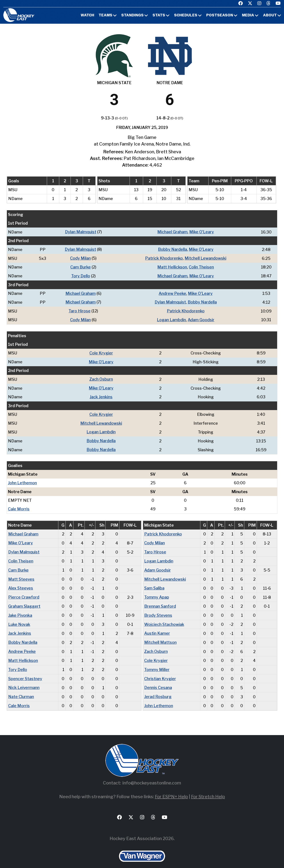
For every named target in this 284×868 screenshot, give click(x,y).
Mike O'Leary (202, 232)
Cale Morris (19, 505)
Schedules (186, 16)
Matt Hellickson (172, 266)
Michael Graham (172, 232)
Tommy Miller (157, 663)
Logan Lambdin (171, 318)
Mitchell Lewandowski (205, 258)
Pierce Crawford (24, 592)
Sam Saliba (155, 583)
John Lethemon (22, 479)
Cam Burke (81, 266)
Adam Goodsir (201, 318)
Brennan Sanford (160, 601)
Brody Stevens (158, 610)
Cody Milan (80, 258)
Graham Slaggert (24, 601)
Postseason (220, 16)
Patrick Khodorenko (164, 258)
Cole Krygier (101, 351)
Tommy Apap (157, 592)
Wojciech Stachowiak (164, 619)
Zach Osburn (101, 377)
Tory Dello (81, 275)
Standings (133, 16)
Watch (88, 16)
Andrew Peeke (172, 292)
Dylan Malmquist (81, 232)
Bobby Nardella (172, 249)
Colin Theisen (201, 266)
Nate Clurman (21, 690)
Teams (106, 16)
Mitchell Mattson (160, 636)
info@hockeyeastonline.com (152, 775)
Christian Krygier (160, 672)
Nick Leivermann (24, 681)
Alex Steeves (21, 583)
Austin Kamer (157, 628)
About (270, 16)
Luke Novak (19, 619)
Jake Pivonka (20, 610)
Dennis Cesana (158, 681)
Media (248, 16)
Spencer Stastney (25, 672)
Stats (159, 16)
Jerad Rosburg (158, 690)
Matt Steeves (21, 574)
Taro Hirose (80, 310)
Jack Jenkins (101, 394)
